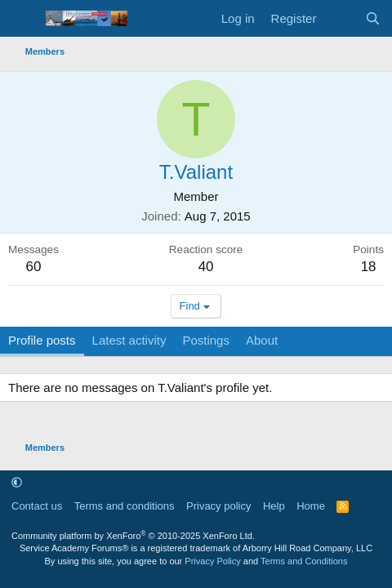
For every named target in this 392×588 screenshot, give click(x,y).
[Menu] (22, 19)
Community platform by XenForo (133, 536)
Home (311, 506)
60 (34, 267)
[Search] (373, 18)
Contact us (37, 506)
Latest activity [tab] (129, 340)
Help (274, 506)
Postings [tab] (206, 340)
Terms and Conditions (304, 561)
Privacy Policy (212, 561)
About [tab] (262, 340)
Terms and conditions (125, 506)
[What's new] (340, 18)
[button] (17, 482)
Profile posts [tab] (42, 340)
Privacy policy (218, 506)
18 (369, 267)
